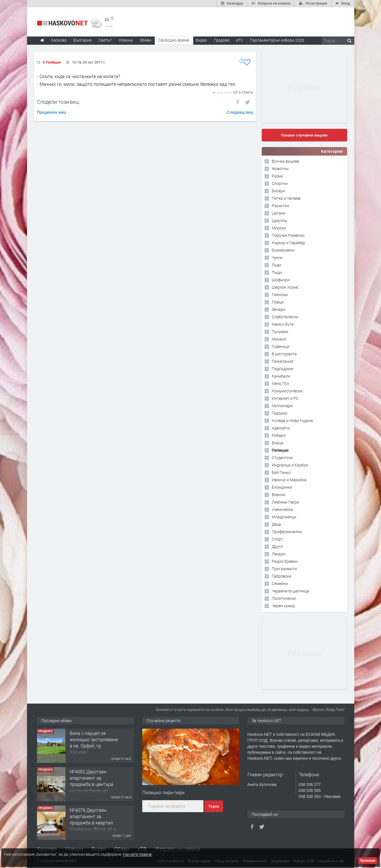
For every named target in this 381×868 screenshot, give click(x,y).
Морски (279, 228)
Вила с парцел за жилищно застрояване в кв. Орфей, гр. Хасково (94, 743)
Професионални (287, 532)
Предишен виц (52, 112)
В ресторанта (284, 354)
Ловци (278, 302)
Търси (214, 806)
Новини (126, 40)
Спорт (277, 539)
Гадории (280, 413)
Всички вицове (285, 161)
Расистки (280, 206)
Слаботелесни (285, 317)
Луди (276, 265)
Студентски (282, 458)
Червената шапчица (290, 591)
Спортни (280, 183)
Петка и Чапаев (286, 198)
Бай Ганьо (281, 472)
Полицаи (53, 62)
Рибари (279, 435)
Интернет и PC (285, 398)
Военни (279, 495)
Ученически (282, 509)
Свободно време (174, 40)
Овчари (279, 309)
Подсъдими (283, 369)
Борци (278, 443)
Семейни (280, 583)
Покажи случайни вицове (304, 135)
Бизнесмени (283, 250)
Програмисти (284, 569)
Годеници (281, 346)
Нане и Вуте (283, 324)
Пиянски (280, 295)
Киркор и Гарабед (288, 243)
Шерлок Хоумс (285, 287)
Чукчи (277, 257)
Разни (277, 176)
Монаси (279, 339)
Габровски (282, 576)
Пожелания (283, 361)
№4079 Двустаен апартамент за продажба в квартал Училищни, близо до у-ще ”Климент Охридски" (93, 826)
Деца (276, 524)
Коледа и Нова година (292, 420)
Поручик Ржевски (288, 235)
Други (277, 546)
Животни (280, 169)
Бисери (278, 191)
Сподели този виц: (58, 102)
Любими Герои (285, 502)
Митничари (282, 406)
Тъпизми (280, 332)
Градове (222, 40)
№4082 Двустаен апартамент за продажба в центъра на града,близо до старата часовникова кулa (93, 787)
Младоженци (284, 517)
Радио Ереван (285, 561)
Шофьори (281, 280)
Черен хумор (283, 606)
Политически (284, 598)
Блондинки (282, 487)
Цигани (279, 213)
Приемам (368, 861)
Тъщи (277, 272)
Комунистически (287, 391)
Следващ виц (240, 112)
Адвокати (281, 428)
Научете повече (137, 854)
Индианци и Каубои (290, 465)
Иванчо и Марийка (289, 480)
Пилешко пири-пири (163, 792)
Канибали (281, 376)
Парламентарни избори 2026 (277, 40)
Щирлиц (279, 220)
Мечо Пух (280, 383)
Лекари (279, 554)
